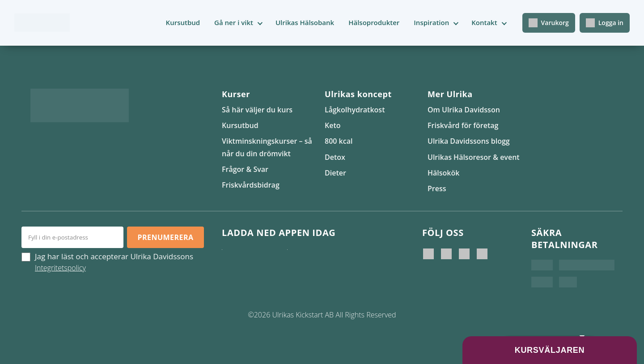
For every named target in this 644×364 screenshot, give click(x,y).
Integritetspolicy (60, 268)
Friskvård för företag (463, 125)
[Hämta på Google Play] (318, 258)
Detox (335, 157)
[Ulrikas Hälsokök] (482, 254)
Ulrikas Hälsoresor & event (474, 157)
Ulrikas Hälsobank (305, 22)
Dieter (335, 173)
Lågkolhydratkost (355, 110)
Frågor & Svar (245, 169)
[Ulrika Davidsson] (428, 254)
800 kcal (339, 141)
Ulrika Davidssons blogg (469, 141)
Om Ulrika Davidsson (464, 110)
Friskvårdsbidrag (251, 185)
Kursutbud (183, 22)
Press (437, 188)
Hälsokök (443, 173)
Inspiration (431, 22)
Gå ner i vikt (234, 22)
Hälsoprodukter (374, 22)
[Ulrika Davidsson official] (446, 254)
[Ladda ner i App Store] (252, 258)
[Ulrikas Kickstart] (464, 254)
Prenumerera (165, 237)
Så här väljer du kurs (257, 110)
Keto (333, 125)
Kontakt (484, 22)
